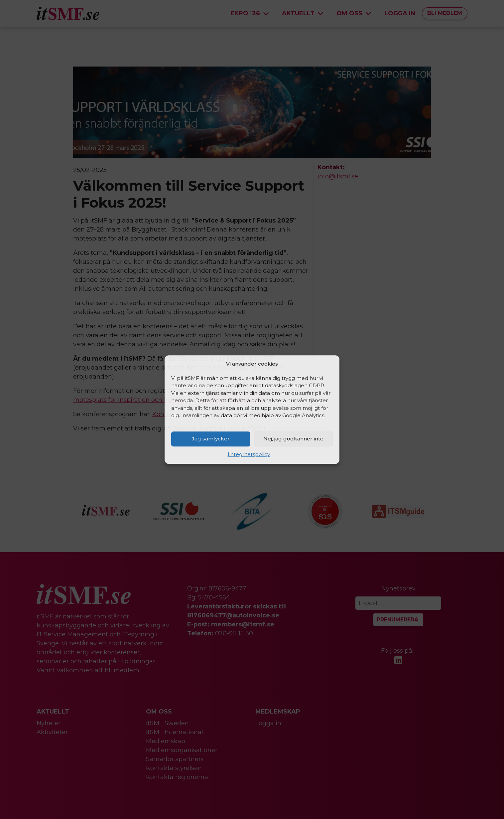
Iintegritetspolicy (249, 454)
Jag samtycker (211, 439)
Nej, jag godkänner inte (293, 439)
